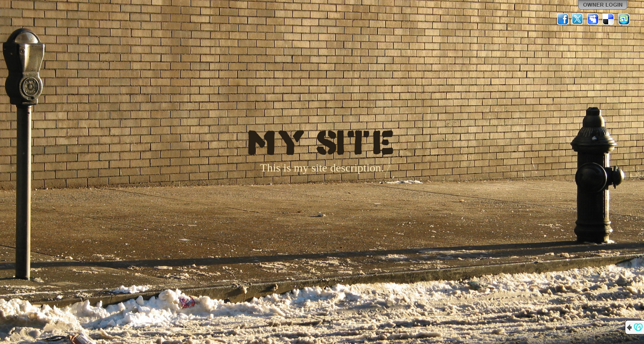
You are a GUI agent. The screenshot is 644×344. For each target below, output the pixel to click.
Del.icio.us (609, 19)
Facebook (563, 19)
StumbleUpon (624, 19)
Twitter (578, 19)
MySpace (593, 19)
